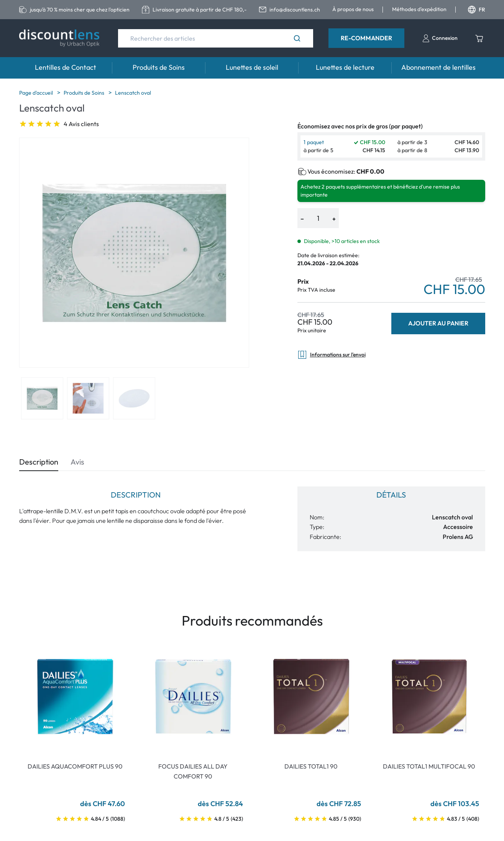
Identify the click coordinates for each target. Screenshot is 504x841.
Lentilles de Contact (66, 67)
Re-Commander (366, 38)
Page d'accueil (37, 93)
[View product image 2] (88, 398)
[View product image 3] (134, 398)
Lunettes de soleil (252, 67)
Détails (391, 495)
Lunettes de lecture (345, 67)
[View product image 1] (42, 398)
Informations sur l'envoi (332, 355)
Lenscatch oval (133, 93)
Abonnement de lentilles (438, 67)
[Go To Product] (75, 696)
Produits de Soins (159, 67)
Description (39, 462)
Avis (77, 462)
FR (477, 10)
